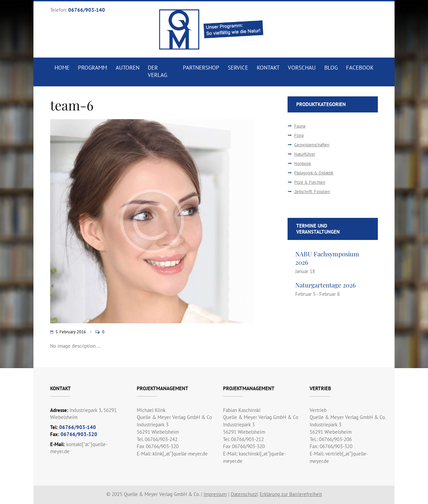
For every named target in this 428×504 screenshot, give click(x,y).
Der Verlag (157, 71)
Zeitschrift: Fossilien (312, 192)
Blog (331, 68)
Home (62, 68)
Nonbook (303, 163)
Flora (299, 135)
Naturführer (305, 154)
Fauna (300, 126)
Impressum (215, 494)
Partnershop (201, 68)
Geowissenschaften (312, 145)
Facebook (360, 68)
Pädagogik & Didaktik (314, 173)
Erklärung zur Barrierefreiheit (291, 494)
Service (238, 68)
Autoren (128, 68)
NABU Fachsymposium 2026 (327, 258)
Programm (92, 68)
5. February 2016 (71, 332)
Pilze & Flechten (310, 182)
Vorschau (302, 68)
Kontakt (268, 68)
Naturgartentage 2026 (326, 285)
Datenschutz (244, 494)
